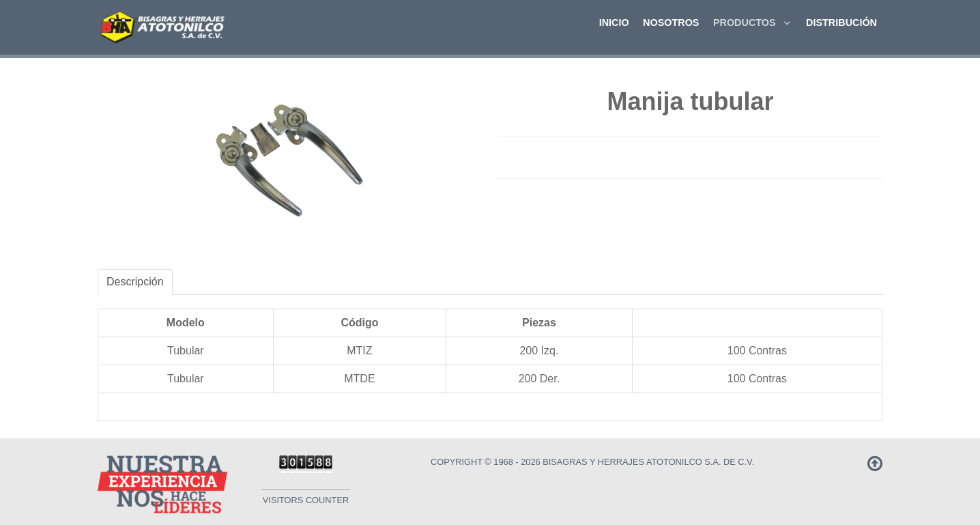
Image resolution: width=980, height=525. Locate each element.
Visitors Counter (306, 500)
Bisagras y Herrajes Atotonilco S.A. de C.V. (648, 462)
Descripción (135, 282)
